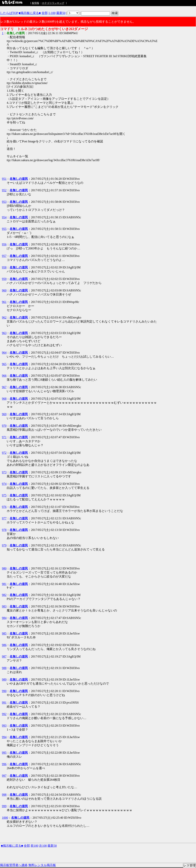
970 (4, 426)
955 (4, 229)
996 (4, 764)
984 (4, 618)
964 (4, 353)
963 (4, 333)
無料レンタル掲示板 (42, 865)
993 (4, 726)
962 (4, 317)
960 (4, 290)
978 (4, 530)
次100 (43, 846)
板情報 (36, 3)
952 (4, 190)
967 (4, 387)
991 (4, 703)
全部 (45, 13)
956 (4, 244)
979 (4, 545)
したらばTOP (9, 13)
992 (4, 714)
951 (4, 179)
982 (4, 595)
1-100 (52, 13)
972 (4, 453)
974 (4, 484)
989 (4, 679)
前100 (34, 846)
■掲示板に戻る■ (30, 13)
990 (4, 691)
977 (4, 518)
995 (4, 753)
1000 (5, 818)
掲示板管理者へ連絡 (14, 865)
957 (4, 256)
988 (4, 668)
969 (4, 414)
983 (4, 606)
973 (4, 472)
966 (4, 376)
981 (4, 584)
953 (4, 202)
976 (4, 507)
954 (4, 217)
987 (4, 656)
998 (4, 795)
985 (4, 633)
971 (4, 437)
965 (4, 364)
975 (4, 495)
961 (4, 302)
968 (4, 399)
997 (4, 776)
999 (4, 806)
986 (4, 645)
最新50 (61, 13)
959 (4, 279)
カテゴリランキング (53, 3)
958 (4, 267)
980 (4, 568)
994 (4, 737)
